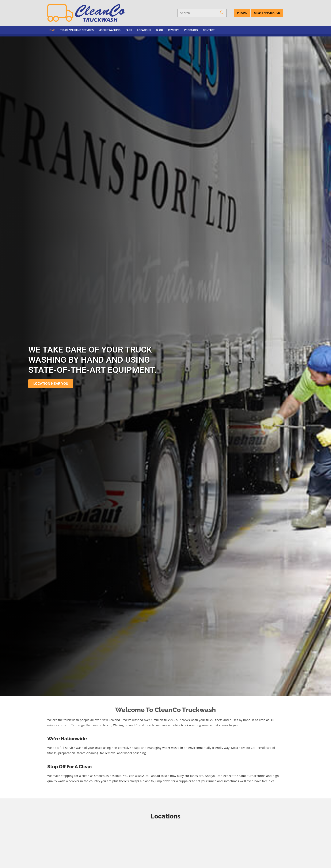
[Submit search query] (222, 13)
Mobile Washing (110, 30)
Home (51, 30)
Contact (209, 30)
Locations (144, 30)
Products (191, 30)
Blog (159, 30)
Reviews (174, 30)
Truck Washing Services (77, 30)
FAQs (129, 30)
